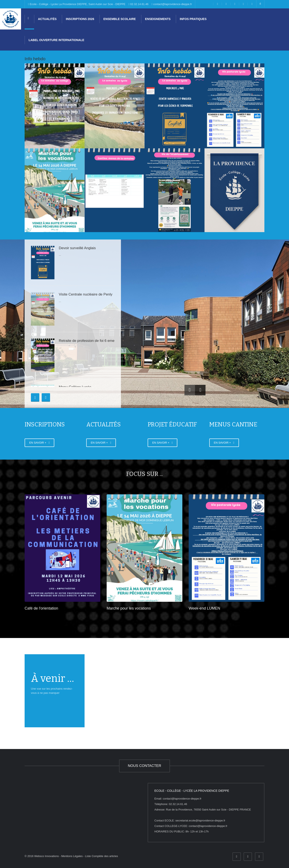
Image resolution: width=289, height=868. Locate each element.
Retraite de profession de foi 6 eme (87, 341)
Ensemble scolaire (119, 19)
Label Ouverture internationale (56, 40)
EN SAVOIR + (39, 443)
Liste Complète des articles (102, 856)
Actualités (47, 19)
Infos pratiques (193, 19)
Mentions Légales (72, 856)
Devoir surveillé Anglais (77, 248)
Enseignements (157, 19)
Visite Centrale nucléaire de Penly (86, 294)
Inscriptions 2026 (80, 19)
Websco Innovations (47, 856)
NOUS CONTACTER (144, 766)
